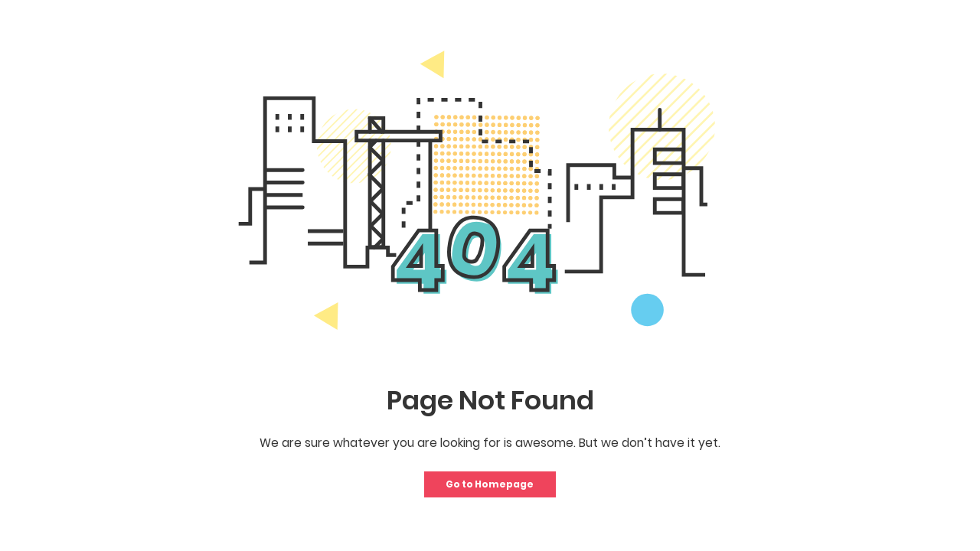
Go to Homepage (490, 484)
